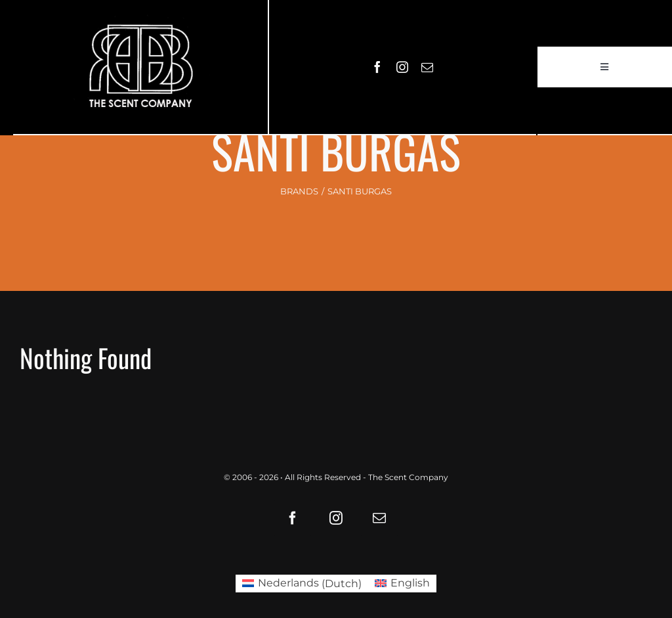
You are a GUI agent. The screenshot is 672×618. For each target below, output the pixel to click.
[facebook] (377, 67)
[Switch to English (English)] (402, 584)
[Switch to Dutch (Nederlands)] (302, 584)
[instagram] (402, 67)
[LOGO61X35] (140, 67)
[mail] (427, 67)
